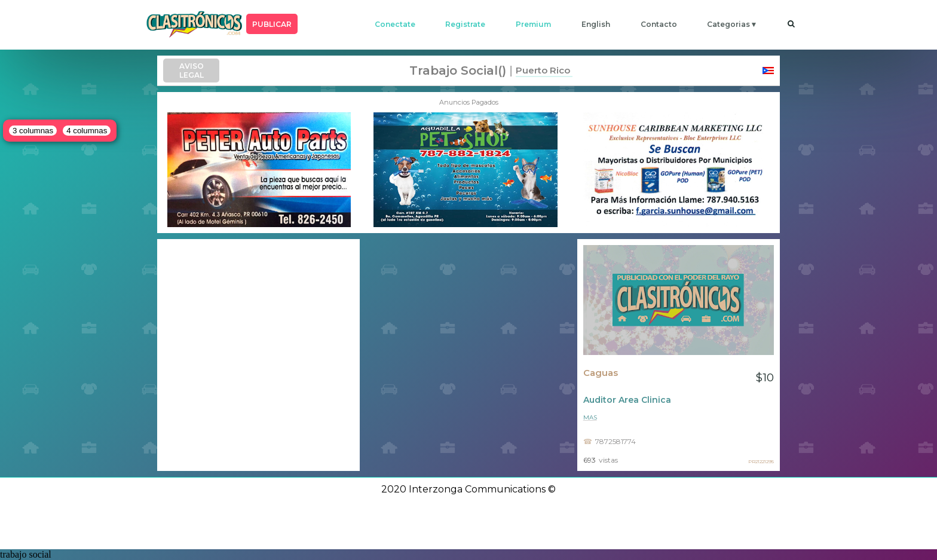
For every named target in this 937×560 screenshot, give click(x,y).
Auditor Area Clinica (627, 400)
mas (590, 417)
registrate (465, 24)
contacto (659, 24)
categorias (728, 24)
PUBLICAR (272, 24)
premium (533, 24)
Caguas (601, 373)
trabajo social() (458, 71)
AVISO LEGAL (192, 71)
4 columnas (87, 131)
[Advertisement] (258, 355)
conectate (395, 24)
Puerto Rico (543, 70)
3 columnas (33, 131)
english (596, 24)
